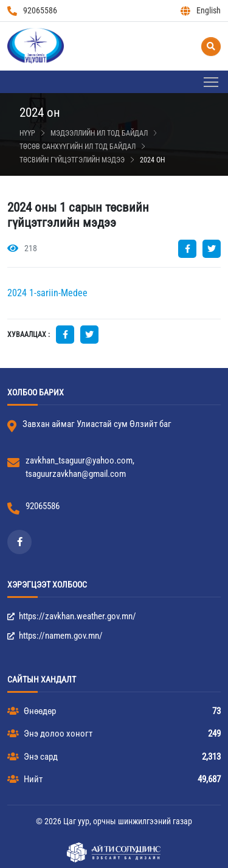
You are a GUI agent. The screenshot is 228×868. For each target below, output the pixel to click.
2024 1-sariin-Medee (47, 293)
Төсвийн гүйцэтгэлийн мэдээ (72, 160)
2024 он (152, 160)
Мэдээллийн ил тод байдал (99, 133)
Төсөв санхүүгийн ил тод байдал (78, 147)
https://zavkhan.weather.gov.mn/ (72, 616)
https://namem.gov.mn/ (55, 636)
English (201, 11)
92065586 (32, 11)
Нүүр (27, 133)
